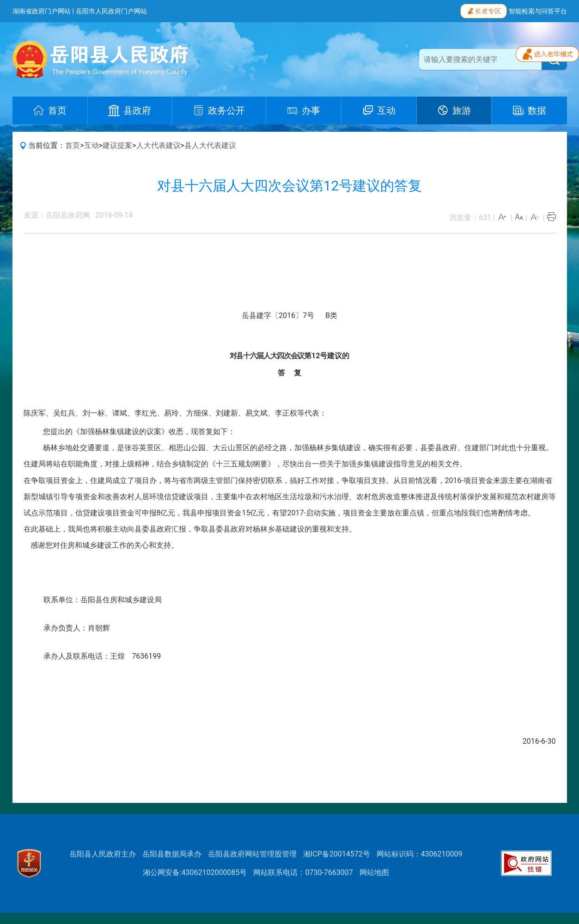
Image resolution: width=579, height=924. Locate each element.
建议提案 (117, 145)
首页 (73, 145)
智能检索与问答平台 (538, 11)
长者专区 (484, 10)
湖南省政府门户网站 (42, 11)
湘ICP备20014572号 (337, 854)
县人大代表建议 (210, 145)
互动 (91, 145)
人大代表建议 (158, 145)
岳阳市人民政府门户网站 (111, 11)
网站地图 (374, 872)
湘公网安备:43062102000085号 (195, 872)
